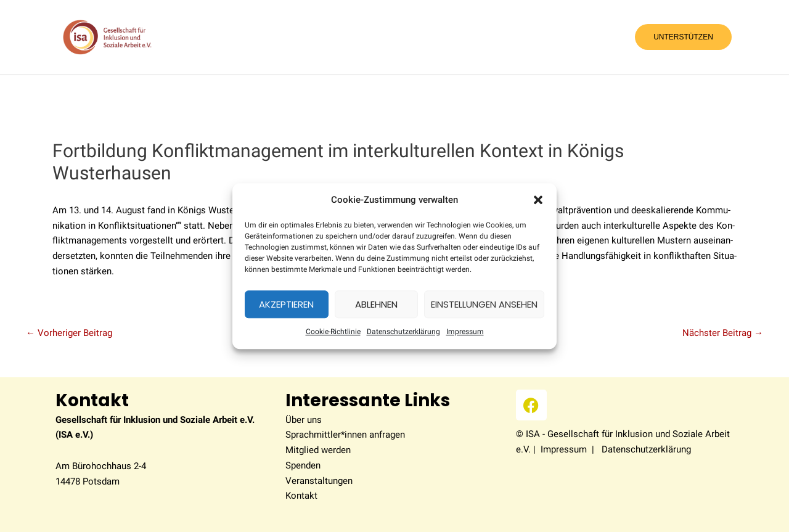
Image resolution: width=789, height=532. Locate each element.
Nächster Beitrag (723, 333)
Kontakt (301, 496)
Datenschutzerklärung (403, 332)
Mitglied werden (318, 450)
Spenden (303, 465)
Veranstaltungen (319, 481)
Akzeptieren (286, 304)
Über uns (304, 420)
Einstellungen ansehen (484, 304)
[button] (538, 200)
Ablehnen (376, 304)
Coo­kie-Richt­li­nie (333, 332)
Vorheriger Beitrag (69, 333)
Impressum (564, 449)
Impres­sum (465, 332)
